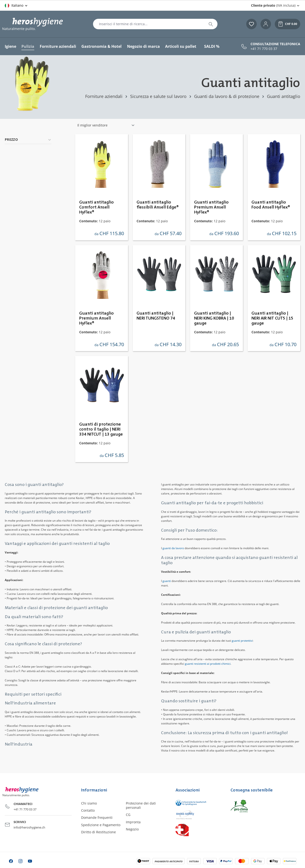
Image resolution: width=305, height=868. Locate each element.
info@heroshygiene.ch (29, 827)
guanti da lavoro (173, 548)
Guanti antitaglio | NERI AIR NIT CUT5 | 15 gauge (272, 318)
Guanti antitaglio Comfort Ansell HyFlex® (96, 207)
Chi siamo (89, 803)
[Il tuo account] (266, 24)
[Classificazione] (106, 125)
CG (128, 815)
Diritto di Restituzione (98, 832)
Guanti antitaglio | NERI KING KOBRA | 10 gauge (214, 318)
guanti (167, 581)
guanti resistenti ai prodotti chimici (208, 664)
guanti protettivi (242, 641)
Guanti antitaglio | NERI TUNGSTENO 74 (156, 316)
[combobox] (149, 24)
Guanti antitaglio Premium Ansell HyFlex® (211, 207)
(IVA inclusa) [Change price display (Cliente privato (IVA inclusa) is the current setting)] (273, 5)
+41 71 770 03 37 (264, 49)
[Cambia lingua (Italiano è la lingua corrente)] (16, 5)
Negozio (132, 829)
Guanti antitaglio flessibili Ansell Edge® (158, 205)
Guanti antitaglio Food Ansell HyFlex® (271, 205)
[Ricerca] (211, 24)
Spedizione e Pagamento (101, 825)
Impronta (133, 822)
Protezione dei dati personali (141, 805)
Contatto (88, 810)
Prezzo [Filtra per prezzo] (28, 139)
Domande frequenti (97, 817)
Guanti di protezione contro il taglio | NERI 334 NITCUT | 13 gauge (101, 429)
